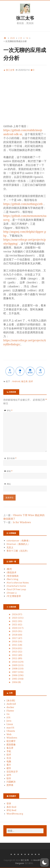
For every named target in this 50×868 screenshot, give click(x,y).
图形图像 (11, 745)
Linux (10, 724)
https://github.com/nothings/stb (23, 204)
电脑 (9, 761)
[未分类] (11, 701)
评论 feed (11, 810)
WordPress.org (15, 814)
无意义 (10, 547)
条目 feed (11, 807)
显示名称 (12, 458)
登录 (9, 803)
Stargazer (20, 863)
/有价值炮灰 (13, 576)
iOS (8, 717)
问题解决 (11, 782)
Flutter (10, 711)
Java (9, 721)
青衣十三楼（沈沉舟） (18, 551)
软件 (9, 778)
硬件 (9, 768)
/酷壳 (9, 569)
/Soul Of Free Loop (16, 589)
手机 (9, 751)
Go (8, 714)
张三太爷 (25, 18)
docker (10, 707)
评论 (10, 410)
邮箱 (10, 471)
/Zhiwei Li (12, 593)
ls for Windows (22, 522)
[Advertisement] (25, 99)
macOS (10, 728)
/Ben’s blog (12, 579)
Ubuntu (11, 731)
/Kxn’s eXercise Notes (18, 583)
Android (16, 381)
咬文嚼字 (11, 741)
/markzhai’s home (16, 586)
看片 (9, 765)
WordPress (39, 860)
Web (9, 734)
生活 (9, 758)
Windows (12, 738)
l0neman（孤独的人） (18, 544)
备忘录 (24, 381)
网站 (9, 484)
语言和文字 (12, 772)
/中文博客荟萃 (14, 596)
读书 (9, 775)
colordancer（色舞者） (19, 541)
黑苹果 (10, 785)
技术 (31, 381)
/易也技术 (11, 572)
